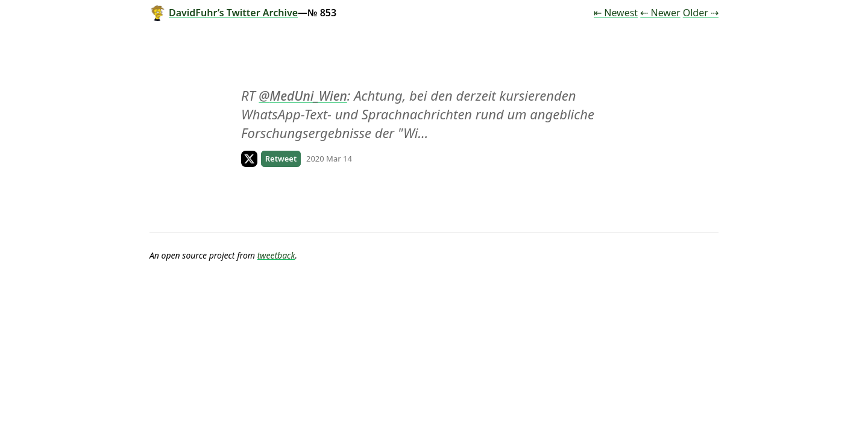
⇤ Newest (616, 13)
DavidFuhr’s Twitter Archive (224, 13)
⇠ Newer (660, 13)
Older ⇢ (701, 13)
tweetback (276, 255)
